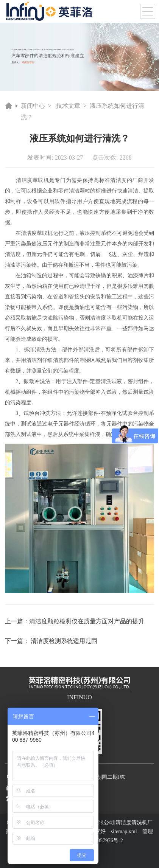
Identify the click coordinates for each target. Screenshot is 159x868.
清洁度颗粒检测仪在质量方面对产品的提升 (87, 621)
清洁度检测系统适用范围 (64, 641)
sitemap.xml (124, 832)
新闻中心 (33, 106)
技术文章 (68, 106)
